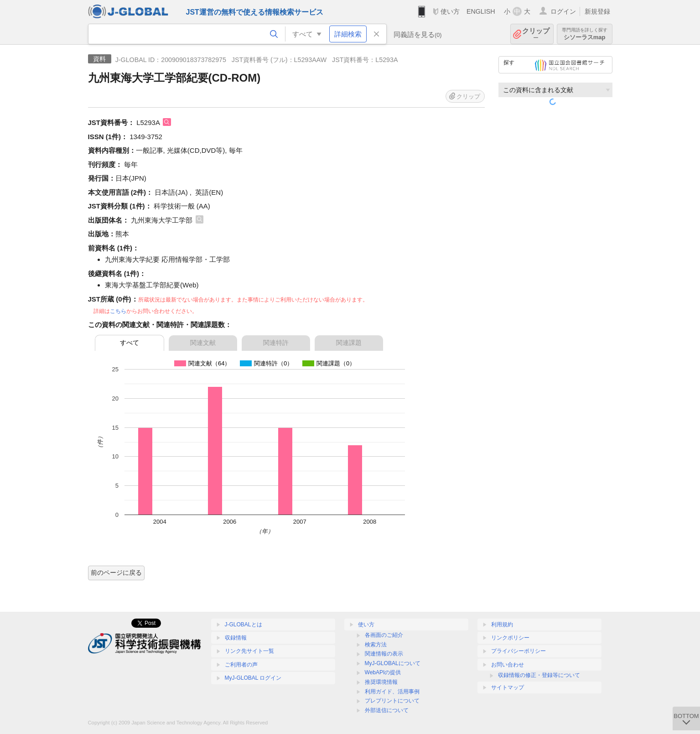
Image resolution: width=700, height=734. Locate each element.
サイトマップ (508, 687)
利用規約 (502, 625)
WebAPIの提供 (383, 672)
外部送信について (387, 710)
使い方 (450, 11)
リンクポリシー (510, 638)
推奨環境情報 (381, 682)
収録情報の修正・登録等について (539, 675)
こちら (118, 311)
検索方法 (376, 645)
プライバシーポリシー (519, 651)
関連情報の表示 (384, 654)
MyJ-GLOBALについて (393, 663)
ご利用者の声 (241, 665)
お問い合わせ (508, 665)
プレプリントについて (392, 701)
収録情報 (236, 638)
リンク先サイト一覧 (249, 651)
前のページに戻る (116, 573)
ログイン (563, 11)
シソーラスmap (585, 34)
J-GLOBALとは (244, 625)
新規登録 (597, 11)
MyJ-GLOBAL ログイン (253, 678)
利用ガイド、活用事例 (392, 692)
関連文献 (203, 343)
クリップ (536, 34)
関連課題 (349, 343)
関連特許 (276, 343)
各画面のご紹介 (384, 635)
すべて (130, 343)
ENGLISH (481, 11)
